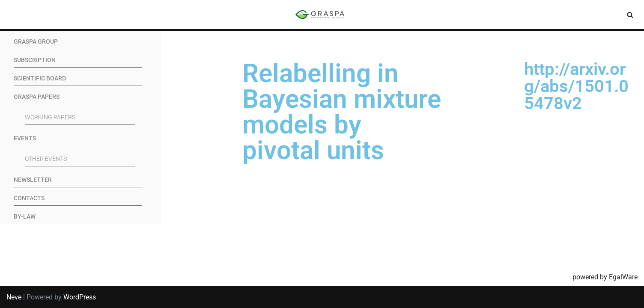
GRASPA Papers (37, 97)
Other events (46, 159)
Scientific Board (40, 78)
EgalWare (623, 277)
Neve (14, 297)
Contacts (29, 198)
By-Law (25, 217)
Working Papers (50, 117)
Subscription (35, 60)
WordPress (80, 297)
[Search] (630, 15)
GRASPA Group (36, 42)
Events (25, 138)
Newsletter (33, 180)
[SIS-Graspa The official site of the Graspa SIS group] (322, 15)
